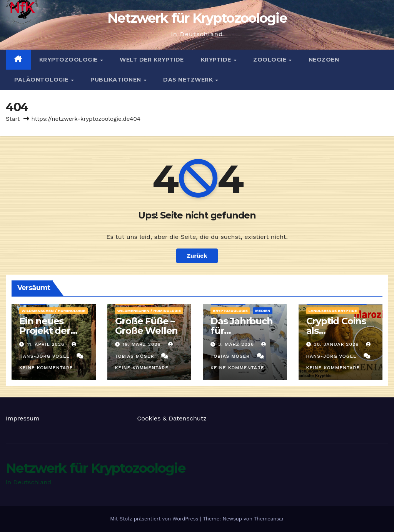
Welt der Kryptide (152, 60)
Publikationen (117, 80)
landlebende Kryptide (333, 311)
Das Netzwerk (189, 80)
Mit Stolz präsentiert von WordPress (155, 519)
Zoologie (271, 60)
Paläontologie (42, 80)
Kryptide (217, 60)
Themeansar (269, 519)
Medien (263, 311)
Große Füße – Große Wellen (147, 326)
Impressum (23, 418)
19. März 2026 (142, 344)
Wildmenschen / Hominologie (53, 311)
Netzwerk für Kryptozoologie (197, 18)
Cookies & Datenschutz (172, 418)
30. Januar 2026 (337, 344)
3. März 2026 (237, 344)
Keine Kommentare (46, 368)
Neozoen (324, 60)
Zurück (197, 256)
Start (13, 119)
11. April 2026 (47, 344)
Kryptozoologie (69, 60)
